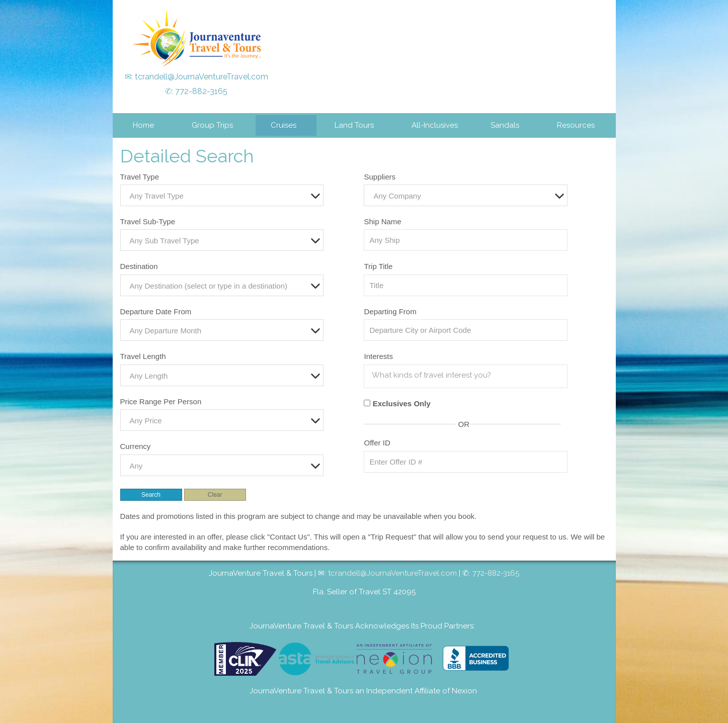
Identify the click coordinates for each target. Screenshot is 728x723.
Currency (136, 446)
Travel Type (140, 177)
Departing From (390, 311)
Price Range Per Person (161, 401)
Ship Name (382, 221)
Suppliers (380, 177)
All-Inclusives (435, 125)
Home (143, 125)
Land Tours (354, 125)
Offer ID (377, 443)
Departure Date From (156, 311)
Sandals (505, 125)
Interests (378, 356)
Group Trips (212, 125)
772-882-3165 (201, 91)
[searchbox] (468, 375)
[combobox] (222, 195)
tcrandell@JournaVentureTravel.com (201, 77)
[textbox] (224, 196)
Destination (139, 266)
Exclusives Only (402, 403)
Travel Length (143, 356)
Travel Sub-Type (148, 221)
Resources (576, 125)
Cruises (284, 125)
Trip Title (378, 266)
